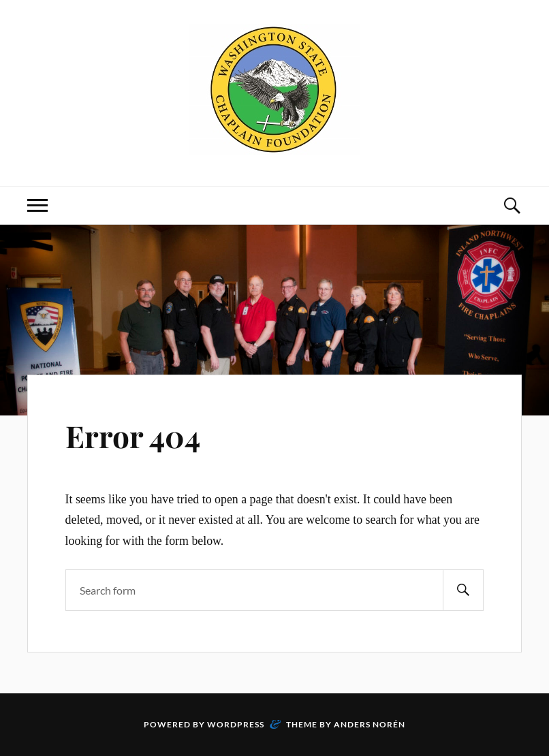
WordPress (236, 724)
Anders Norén (370, 724)
